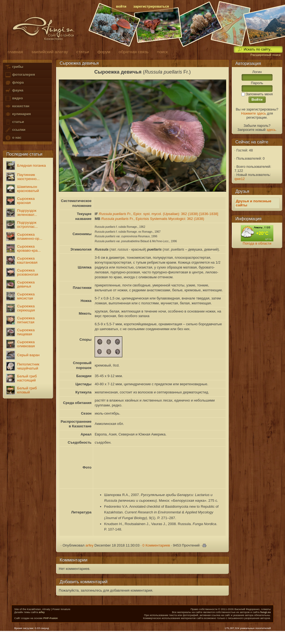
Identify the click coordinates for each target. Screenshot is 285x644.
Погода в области (257, 243)
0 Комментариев (156, 545)
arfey (89, 545)
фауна (14, 91)
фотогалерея (20, 75)
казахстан (17, 106)
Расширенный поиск (265, 55)
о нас (13, 138)
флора (14, 83)
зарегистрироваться (151, 6)
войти (121, 6)
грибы (14, 67)
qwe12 (240, 179)
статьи (14, 122)
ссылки (15, 130)
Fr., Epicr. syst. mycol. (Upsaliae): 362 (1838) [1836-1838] (159, 214)
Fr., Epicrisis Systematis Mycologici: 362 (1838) (153, 219)
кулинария (18, 114)
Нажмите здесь (254, 113)
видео (14, 98)
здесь (271, 130)
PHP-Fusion (51, 618)
